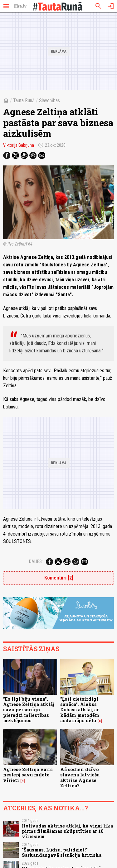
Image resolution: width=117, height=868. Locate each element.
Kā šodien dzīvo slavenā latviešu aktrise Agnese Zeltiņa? (80, 777)
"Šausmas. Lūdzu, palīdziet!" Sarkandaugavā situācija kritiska (62, 852)
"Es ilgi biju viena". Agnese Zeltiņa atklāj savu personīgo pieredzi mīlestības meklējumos (29, 710)
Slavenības (49, 100)
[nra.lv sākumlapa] (20, 6)
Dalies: (36, 561)
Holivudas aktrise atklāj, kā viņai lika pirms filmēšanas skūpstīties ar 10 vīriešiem (67, 831)
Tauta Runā (24, 100)
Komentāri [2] (59, 578)
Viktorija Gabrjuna (19, 145)
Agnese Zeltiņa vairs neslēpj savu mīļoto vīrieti (28, 775)
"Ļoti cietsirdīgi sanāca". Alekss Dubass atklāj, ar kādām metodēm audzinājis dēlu (80, 710)
